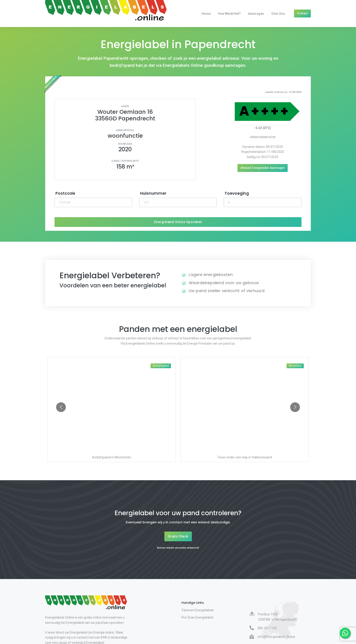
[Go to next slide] (295, 407)
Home (206, 14)
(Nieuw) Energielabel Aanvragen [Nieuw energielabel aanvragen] (263, 168)
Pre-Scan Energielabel (197, 617)
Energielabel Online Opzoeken (178, 222)
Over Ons (278, 14)
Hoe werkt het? (229, 14)
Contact (303, 13)
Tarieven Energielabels (198, 610)
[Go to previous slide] (61, 407)
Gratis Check (178, 536)
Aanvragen (256, 14)
